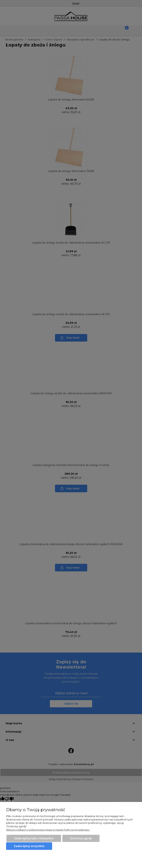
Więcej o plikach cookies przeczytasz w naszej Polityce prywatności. (48, 830)
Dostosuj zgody (81, 838)
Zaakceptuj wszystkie (29, 846)
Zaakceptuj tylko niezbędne (34, 838)
